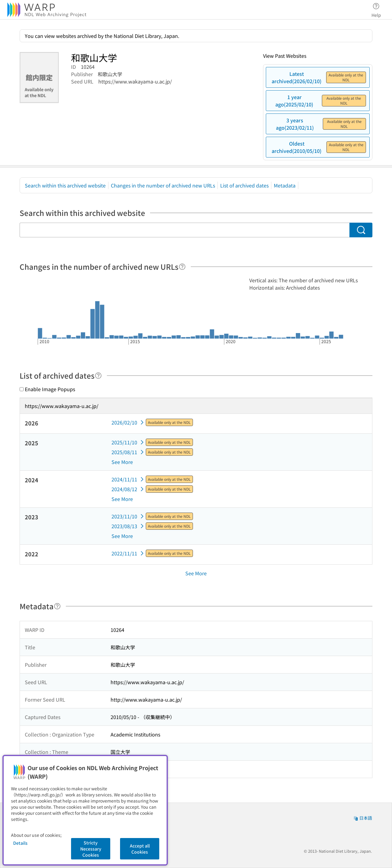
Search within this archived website (65, 185)
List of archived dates (244, 185)
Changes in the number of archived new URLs (163, 185)
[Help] (182, 267)
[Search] (361, 230)
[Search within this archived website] (185, 230)
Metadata (285, 185)
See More (122, 462)
